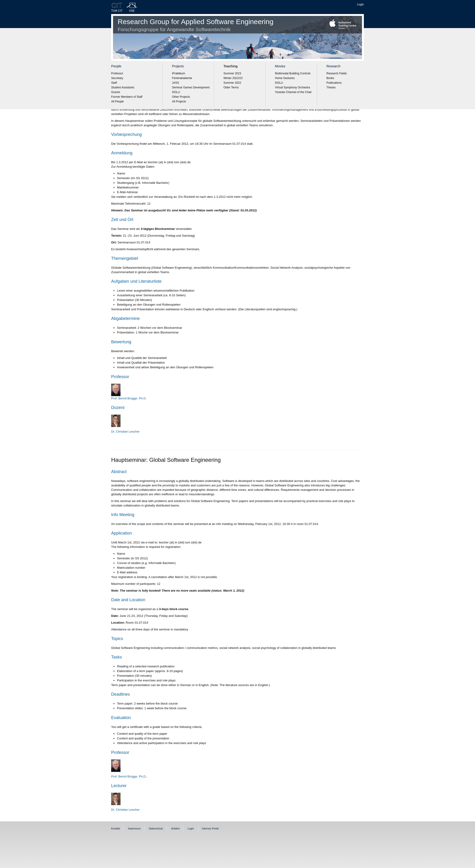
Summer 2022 (232, 83)
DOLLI (176, 92)
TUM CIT (117, 11)
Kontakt (115, 828)
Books (330, 78)
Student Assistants (123, 87)
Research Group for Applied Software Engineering (195, 25)
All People (117, 101)
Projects (178, 66)
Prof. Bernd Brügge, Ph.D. (129, 776)
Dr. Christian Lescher (125, 432)
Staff (114, 83)
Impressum (134, 828)
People (116, 66)
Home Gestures (285, 78)
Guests (116, 92)
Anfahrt (175, 828)
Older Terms (231, 87)
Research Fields (337, 73)
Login (360, 4)
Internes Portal (210, 828)
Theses (331, 87)
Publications (334, 83)
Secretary (117, 78)
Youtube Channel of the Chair (293, 92)
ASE (132, 11)
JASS (175, 83)
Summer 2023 (232, 73)
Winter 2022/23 (233, 78)
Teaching (230, 66)
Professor (117, 73)
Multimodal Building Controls (293, 73)
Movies (280, 66)
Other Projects (181, 97)
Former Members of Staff (127, 97)
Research (333, 66)
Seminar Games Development (191, 87)
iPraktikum (179, 73)
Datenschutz (156, 828)
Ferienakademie (182, 78)
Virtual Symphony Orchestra (292, 87)
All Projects (179, 101)
